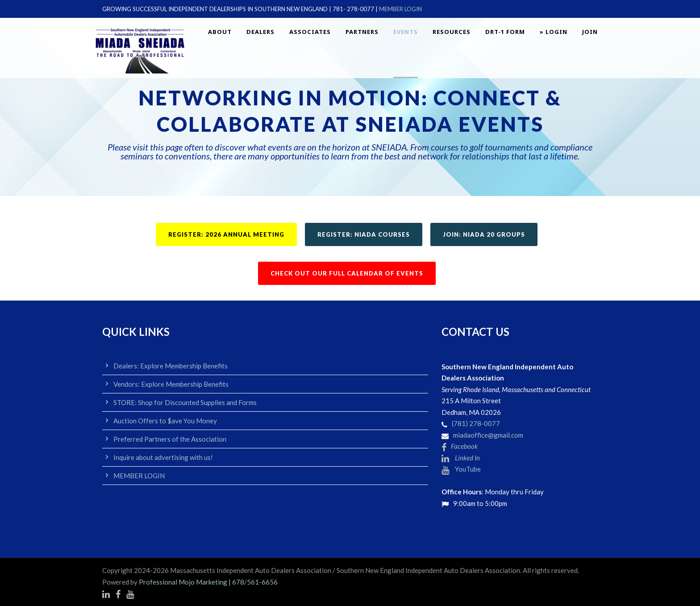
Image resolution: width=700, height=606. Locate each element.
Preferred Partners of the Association (170, 439)
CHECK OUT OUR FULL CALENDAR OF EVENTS (347, 273)
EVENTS (406, 32)
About (220, 32)
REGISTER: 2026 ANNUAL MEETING (226, 234)
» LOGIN (554, 32)
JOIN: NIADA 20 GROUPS (484, 234)
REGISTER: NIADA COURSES (364, 234)
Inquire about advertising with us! (163, 457)
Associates (310, 32)
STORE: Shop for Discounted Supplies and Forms (185, 402)
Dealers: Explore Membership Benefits (171, 366)
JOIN (590, 32)
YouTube (461, 469)
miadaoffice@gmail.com (488, 435)
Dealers (260, 32)
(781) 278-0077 (476, 423)
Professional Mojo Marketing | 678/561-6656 (208, 582)
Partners (362, 32)
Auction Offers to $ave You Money (165, 421)
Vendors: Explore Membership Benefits (171, 384)
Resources (452, 32)
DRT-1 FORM (505, 32)
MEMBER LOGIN (400, 9)
